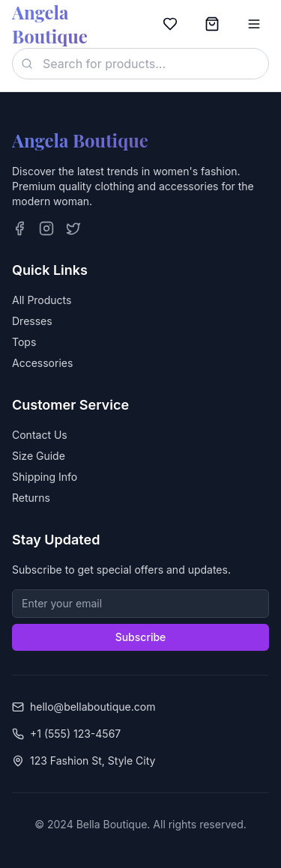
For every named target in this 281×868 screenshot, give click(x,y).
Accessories (42, 363)
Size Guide (39, 456)
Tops (24, 342)
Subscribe (141, 637)
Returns (31, 498)
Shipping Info (45, 477)
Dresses (32, 321)
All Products (42, 300)
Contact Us (40, 435)
